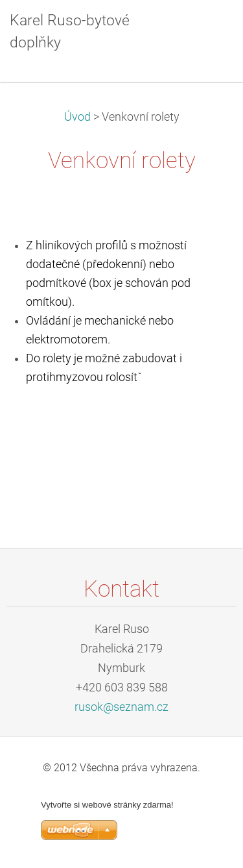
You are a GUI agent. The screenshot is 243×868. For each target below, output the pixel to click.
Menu (207, 29)
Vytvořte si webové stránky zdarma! (107, 805)
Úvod (77, 117)
